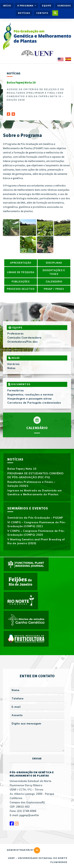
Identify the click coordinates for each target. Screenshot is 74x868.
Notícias (24, 13)
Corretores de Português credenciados (34, 403)
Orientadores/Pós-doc (22, 342)
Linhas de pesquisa (21, 272)
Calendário (54, 281)
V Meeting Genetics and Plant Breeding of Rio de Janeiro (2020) (36, 541)
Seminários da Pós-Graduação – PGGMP (35, 518)
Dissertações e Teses (54, 272)
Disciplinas (54, 263)
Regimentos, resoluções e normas (30, 394)
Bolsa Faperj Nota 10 (21, 82)
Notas (11, 368)
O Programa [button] (26, 6)
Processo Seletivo (21, 289)
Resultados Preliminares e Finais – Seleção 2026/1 (31, 484)
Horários (13, 364)
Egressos (64, 6)
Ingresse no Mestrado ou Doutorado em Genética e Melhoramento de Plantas (34, 492)
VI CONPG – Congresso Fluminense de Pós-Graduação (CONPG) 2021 (37, 524)
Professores (15, 333)
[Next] (13, 113)
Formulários (16, 390)
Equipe (47, 6)
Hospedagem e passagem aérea (30, 399)
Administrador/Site (22, 850)
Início (7, 6)
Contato (42, 13)
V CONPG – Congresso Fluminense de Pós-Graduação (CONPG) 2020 (36, 533)
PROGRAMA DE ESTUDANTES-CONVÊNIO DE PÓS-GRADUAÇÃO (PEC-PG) (35, 475)
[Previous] (9, 113)
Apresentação (21, 263)
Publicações (21, 281)
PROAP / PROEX (54, 289)
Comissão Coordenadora (24, 338)
